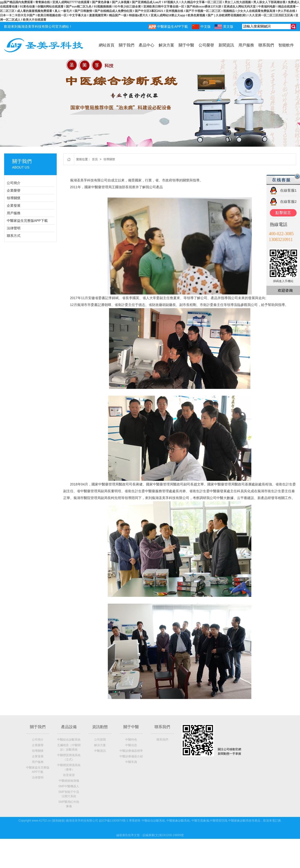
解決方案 (166, 45)
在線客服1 (288, 190)
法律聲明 (14, 228)
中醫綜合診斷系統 (69, 740)
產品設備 (69, 727)
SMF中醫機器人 (69, 786)
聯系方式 (14, 236)
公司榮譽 (206, 45)
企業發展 (14, 206)
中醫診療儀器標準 (131, 751)
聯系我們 (266, 45)
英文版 (224, 27)
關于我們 (127, 45)
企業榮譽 (14, 190)
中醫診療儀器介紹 (131, 756)
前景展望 (69, 775)
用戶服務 (246, 45)
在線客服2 (288, 201)
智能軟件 (286, 45)
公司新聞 (100, 740)
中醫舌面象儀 (200, 821)
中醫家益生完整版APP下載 (27, 221)
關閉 (297, 176)
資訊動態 (100, 727)
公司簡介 (14, 183)
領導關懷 (14, 198)
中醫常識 (131, 762)
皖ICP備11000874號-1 (114, 821)
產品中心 (146, 45)
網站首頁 (107, 45)
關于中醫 (186, 45)
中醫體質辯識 (218, 821)
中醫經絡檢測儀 (69, 781)
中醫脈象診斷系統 (178, 821)
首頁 (95, 159)
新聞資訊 (226, 45)
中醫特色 (131, 740)
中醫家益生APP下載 (168, 27)
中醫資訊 (100, 751)
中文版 (201, 27)
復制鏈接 (58, 821)
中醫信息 (131, 745)
